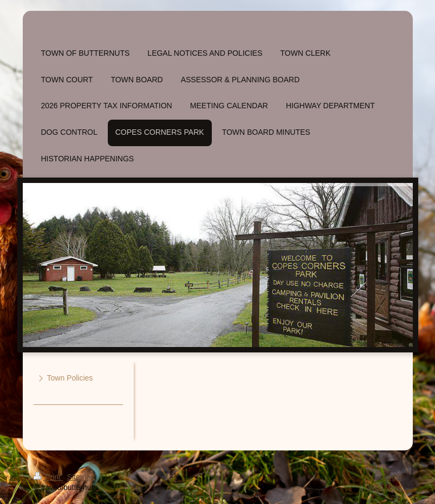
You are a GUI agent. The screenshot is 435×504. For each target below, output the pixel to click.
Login (392, 477)
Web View (385, 487)
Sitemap (81, 477)
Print (48, 477)
